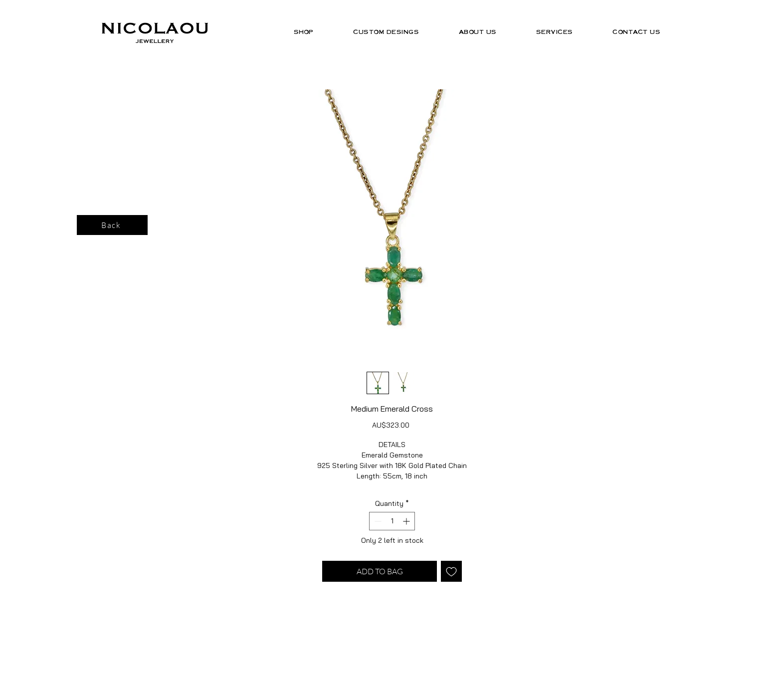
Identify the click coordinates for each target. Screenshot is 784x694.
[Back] (112, 225)
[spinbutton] (392, 521)
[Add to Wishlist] (451, 571)
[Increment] (407, 521)
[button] (303, 32)
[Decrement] (377, 521)
